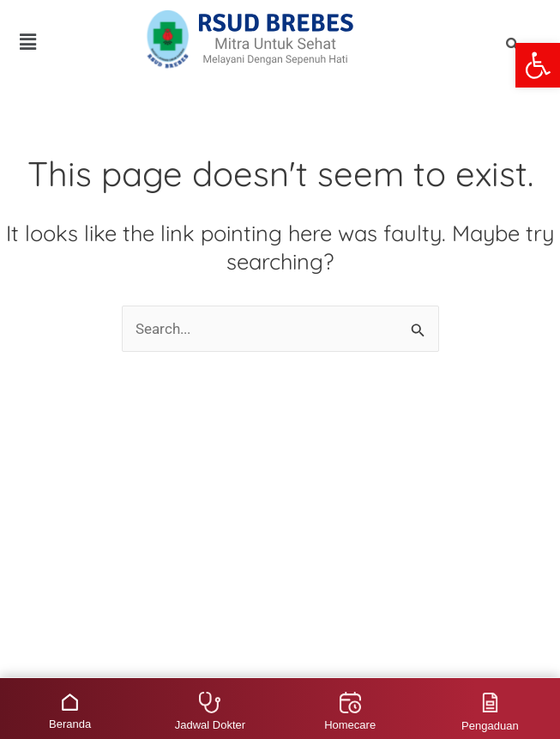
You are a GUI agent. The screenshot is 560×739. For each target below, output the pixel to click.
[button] (538, 65)
